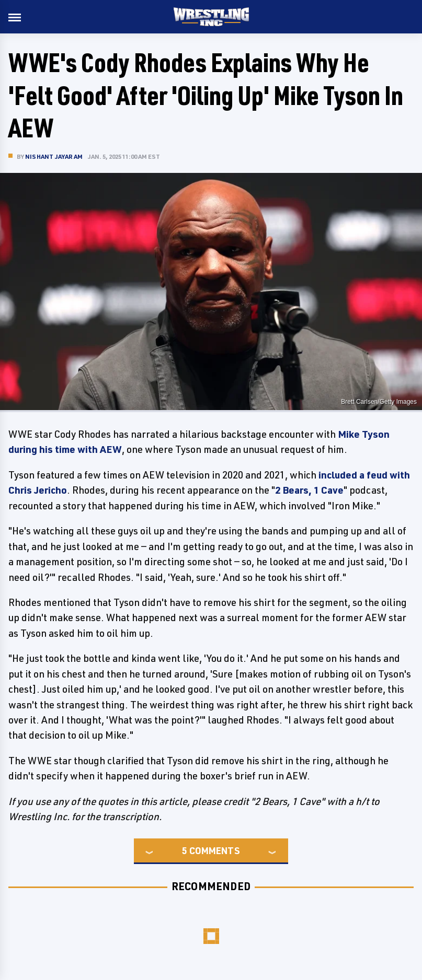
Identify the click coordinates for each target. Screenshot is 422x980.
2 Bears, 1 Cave (309, 490)
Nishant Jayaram (54, 156)
